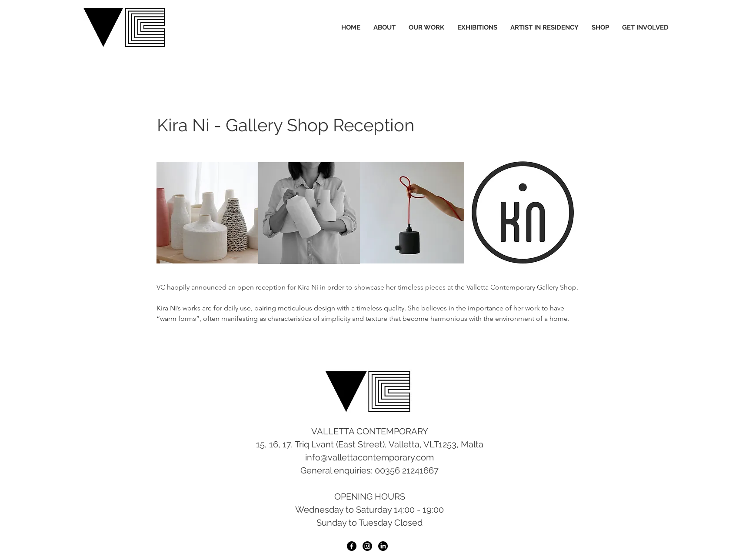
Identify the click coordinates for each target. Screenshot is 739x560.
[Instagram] (367, 546)
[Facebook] (352, 546)
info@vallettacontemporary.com (369, 457)
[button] (412, 213)
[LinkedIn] (383, 546)
